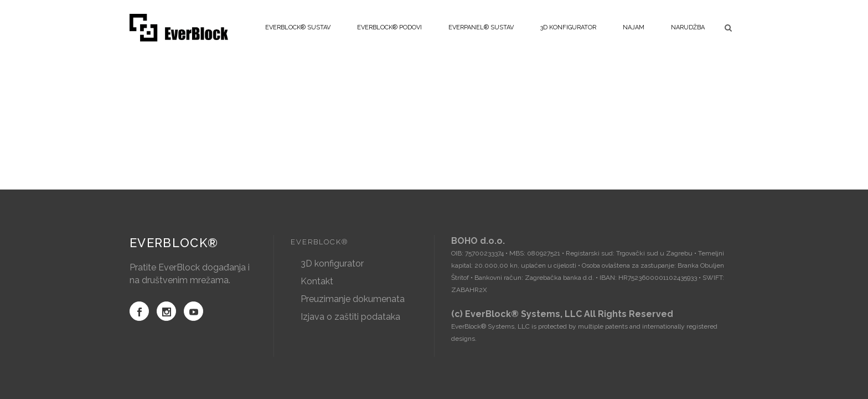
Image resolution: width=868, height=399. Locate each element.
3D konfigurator (332, 264)
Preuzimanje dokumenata (353, 299)
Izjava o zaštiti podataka (350, 317)
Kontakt (317, 281)
